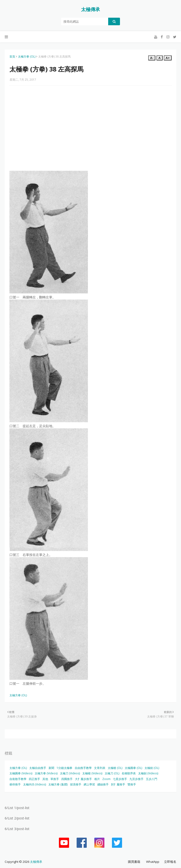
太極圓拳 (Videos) (21, 773)
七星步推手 (120, 779)
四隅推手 (67, 779)
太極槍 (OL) (115, 768)
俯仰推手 (15, 784)
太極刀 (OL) (112, 773)
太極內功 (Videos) (35, 784)
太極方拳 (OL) (27, 56)
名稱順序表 (129, 773)
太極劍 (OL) (152, 768)
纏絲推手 (103, 784)
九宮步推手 (136, 779)
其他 (45, 779)
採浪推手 (76, 784)
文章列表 (100, 768)
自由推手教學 (83, 768)
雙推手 (132, 784)
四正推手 (34, 779)
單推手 (55, 779)
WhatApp (153, 862)
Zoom (106, 779)
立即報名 (170, 862)
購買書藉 (134, 862)
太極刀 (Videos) (70, 773)
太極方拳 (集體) (58, 784)
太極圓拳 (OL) (133, 768)
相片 (97, 779)
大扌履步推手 (83, 779)
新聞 (51, 768)
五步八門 (152, 779)
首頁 (12, 56)
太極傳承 (90, 9)
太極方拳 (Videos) (46, 773)
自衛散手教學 (18, 779)
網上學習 (89, 784)
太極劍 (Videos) (148, 773)
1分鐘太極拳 (64, 768)
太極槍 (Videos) (92, 773)
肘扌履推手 (118, 784)
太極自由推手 (38, 768)
